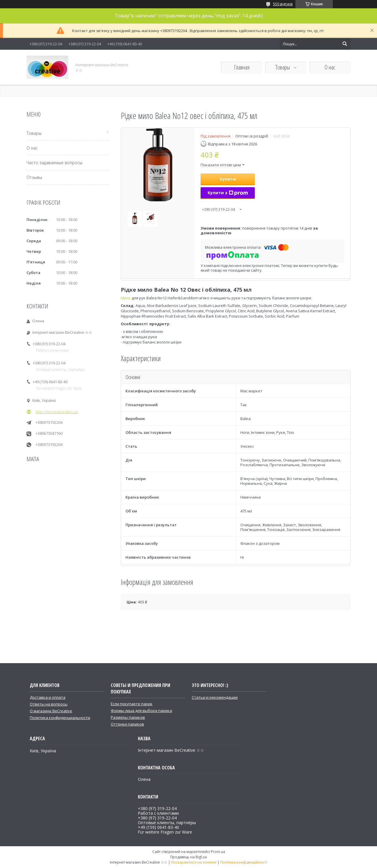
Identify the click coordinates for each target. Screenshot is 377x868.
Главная (242, 67)
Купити (228, 179)
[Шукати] (345, 44)
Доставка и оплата (48, 697)
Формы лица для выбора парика (141, 711)
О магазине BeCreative (51, 711)
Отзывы (34, 177)
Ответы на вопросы (49, 704)
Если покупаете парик (132, 704)
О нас (330, 67)
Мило (126, 298)
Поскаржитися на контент (194, 862)
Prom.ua (218, 852)
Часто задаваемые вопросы (54, 163)
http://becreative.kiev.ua (57, 412)
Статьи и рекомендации (215, 697)
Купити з (228, 193)
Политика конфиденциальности (60, 718)
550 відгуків (283, 4)
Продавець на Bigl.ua (188, 857)
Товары (283, 67)
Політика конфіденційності (244, 862)
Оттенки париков (127, 724)
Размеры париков (128, 717)
